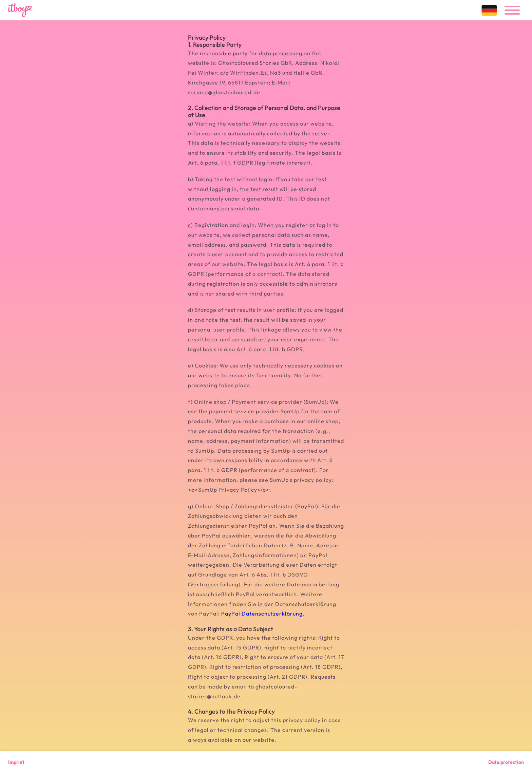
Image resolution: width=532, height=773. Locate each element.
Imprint (16, 762)
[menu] (512, 10)
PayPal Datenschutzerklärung (262, 614)
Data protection (506, 762)
